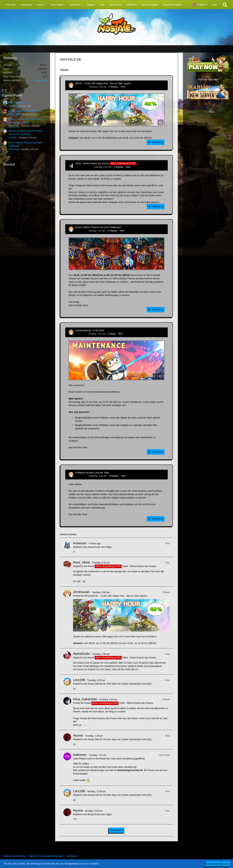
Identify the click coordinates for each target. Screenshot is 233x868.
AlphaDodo (81, 654)
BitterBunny (41, 80)
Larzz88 (12, 138)
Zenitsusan (14, 126)
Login (215, 5)
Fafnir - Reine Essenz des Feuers (25, 111)
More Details (213, 864)
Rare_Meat (14, 114)
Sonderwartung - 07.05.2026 (90, 330)
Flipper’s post (86, 759)
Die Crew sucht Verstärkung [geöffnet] (126, 759)
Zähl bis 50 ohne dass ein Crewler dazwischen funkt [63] (123, 684)
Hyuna (78, 735)
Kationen (80, 755)
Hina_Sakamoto (83, 167)
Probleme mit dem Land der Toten (92, 473)
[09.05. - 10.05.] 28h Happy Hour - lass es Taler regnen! (103, 83)
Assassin (13, 106)
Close (226, 864)
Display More (117, 830)
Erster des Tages (17, 102)
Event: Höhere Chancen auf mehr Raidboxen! (98, 227)
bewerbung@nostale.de (130, 770)
